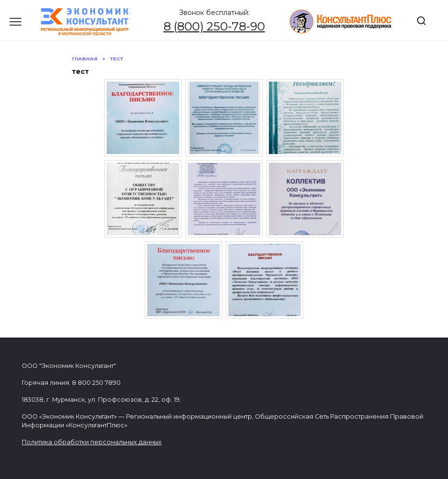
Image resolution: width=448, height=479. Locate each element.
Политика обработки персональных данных (92, 442)
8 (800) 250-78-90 (214, 26)
